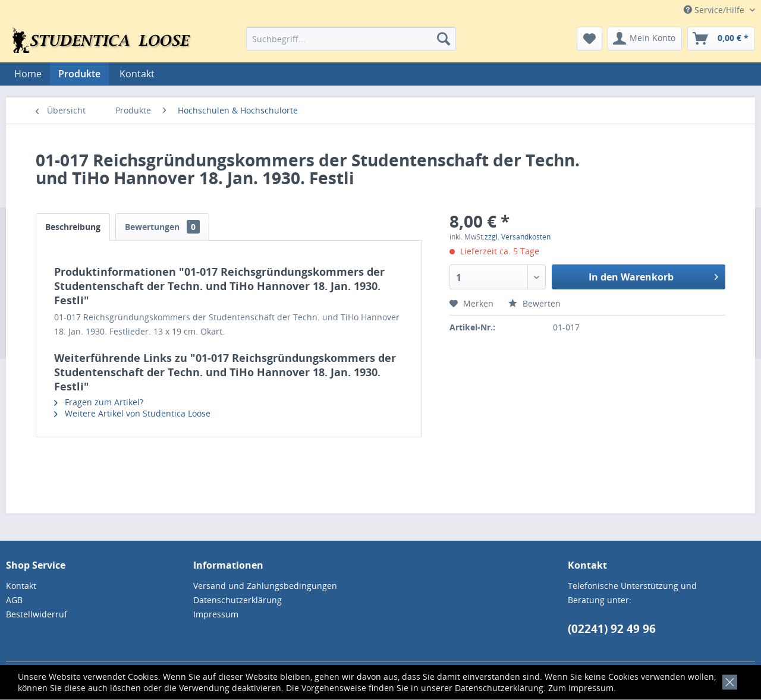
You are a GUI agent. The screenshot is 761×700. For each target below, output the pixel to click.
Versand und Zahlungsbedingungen (265, 586)
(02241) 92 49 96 (612, 629)
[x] (727, 681)
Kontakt (137, 74)
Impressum (591, 688)
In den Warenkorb (653, 275)
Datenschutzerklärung (499, 688)
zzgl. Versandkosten (518, 237)
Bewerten (534, 303)
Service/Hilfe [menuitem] (715, 10)
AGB (14, 600)
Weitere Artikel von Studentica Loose (132, 413)
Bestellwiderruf (37, 614)
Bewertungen (162, 227)
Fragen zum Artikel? (99, 402)
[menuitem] (351, 39)
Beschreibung (73, 227)
